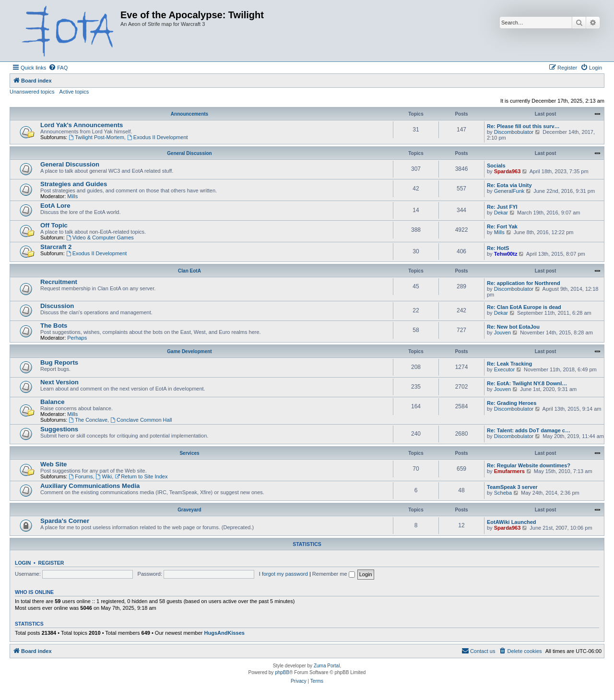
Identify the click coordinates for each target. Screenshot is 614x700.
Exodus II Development (158, 137)
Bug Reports (59, 362)
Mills (72, 196)
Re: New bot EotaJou (513, 327)
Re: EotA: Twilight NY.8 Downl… (527, 383)
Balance (53, 402)
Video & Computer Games (100, 237)
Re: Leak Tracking (509, 364)
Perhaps (77, 338)
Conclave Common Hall (141, 420)
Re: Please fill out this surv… (523, 126)
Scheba (503, 493)
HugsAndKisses (224, 633)
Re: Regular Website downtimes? (529, 465)
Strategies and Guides (74, 184)
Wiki (104, 476)
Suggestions (59, 429)
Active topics (74, 92)
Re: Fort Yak (502, 226)
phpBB (282, 672)
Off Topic (54, 225)
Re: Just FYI (502, 207)
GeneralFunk (509, 191)
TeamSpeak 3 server (512, 487)
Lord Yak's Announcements (82, 125)
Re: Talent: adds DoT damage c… (529, 430)
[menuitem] (58, 68)
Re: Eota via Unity (509, 185)
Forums (81, 476)
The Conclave (88, 420)
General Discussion (189, 153)
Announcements (189, 114)
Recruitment (59, 282)
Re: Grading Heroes (512, 403)
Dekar (501, 213)
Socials (496, 166)
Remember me (334, 574)
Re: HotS (498, 248)
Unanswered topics (32, 92)
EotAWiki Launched (512, 522)
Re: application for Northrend (524, 283)
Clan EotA (189, 271)
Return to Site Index (141, 476)
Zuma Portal (327, 666)
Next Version (59, 382)
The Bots (54, 326)
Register (51, 563)
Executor (504, 369)
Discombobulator (514, 132)
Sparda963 (508, 171)
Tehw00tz (506, 254)
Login (23, 563)
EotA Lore (55, 206)
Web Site (53, 464)
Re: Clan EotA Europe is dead (524, 307)
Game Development (189, 351)
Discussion (57, 306)
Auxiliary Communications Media (90, 486)
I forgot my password (283, 574)
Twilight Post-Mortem (96, 137)
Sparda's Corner (65, 521)
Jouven (502, 332)
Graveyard (189, 510)
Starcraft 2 (56, 247)
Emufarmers (509, 471)
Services (189, 453)
